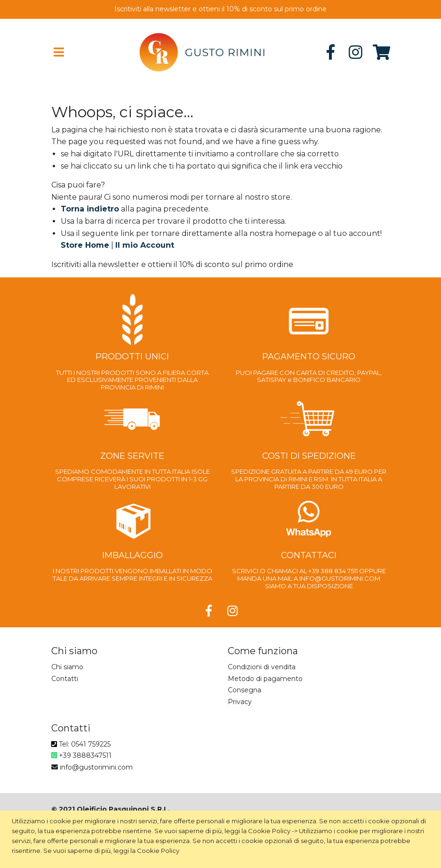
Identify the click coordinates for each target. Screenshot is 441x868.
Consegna (245, 690)
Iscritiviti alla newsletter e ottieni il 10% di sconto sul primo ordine (220, 9)
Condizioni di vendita (262, 667)
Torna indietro (90, 209)
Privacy (240, 702)
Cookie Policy (269, 831)
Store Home (85, 245)
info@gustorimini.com (92, 767)
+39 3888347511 (81, 755)
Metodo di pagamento (265, 679)
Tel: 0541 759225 (81, 744)
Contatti (65, 679)
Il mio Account (145, 245)
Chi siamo (67, 667)
